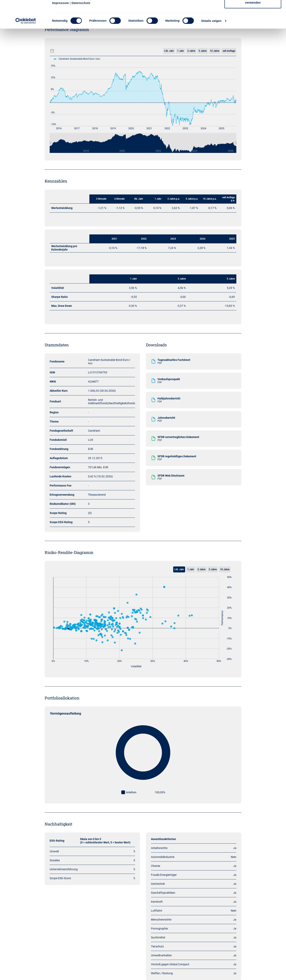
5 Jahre (213, 569)
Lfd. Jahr (179, 569)
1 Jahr (191, 569)
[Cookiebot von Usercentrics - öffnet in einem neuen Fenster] (26, 47)
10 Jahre (225, 569)
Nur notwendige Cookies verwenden (253, 26)
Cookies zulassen (253, 10)
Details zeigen (211, 47)
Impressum (60, 29)
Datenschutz (81, 29)
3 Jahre (201, 569)
